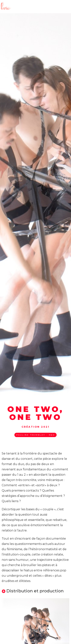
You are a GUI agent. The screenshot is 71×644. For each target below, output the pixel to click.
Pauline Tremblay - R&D (35, 435)
